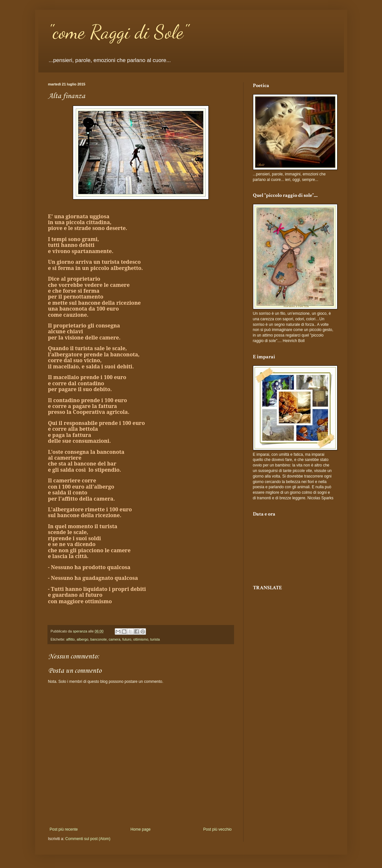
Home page (140, 829)
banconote (99, 639)
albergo (83, 639)
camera (114, 639)
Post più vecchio (217, 829)
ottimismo (141, 639)
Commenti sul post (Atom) (88, 839)
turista (155, 639)
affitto (71, 639)
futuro (127, 639)
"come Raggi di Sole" (118, 32)
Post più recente (64, 829)
